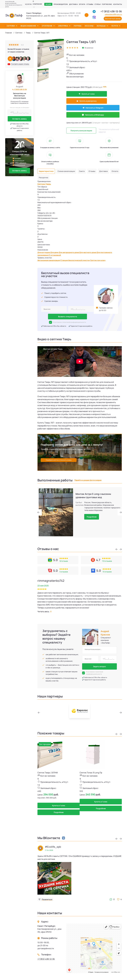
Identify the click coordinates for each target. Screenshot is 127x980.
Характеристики (47, 160)
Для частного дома (93, 251)
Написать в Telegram (79, 102)
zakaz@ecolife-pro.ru (113, 14)
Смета (86, 160)
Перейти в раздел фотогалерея (88, 480)
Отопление (47, 26)
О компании (37, 3)
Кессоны (89, 26)
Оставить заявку (19, 119)
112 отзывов (107, 561)
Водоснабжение (28, 26)
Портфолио (107, 4)
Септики (11, 26)
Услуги (28, 4)
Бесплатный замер (113, 19)
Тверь (28, 33)
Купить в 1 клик (79, 94)
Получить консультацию (81, 119)
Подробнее (92, 517)
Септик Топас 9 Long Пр (91, 772)
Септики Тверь (45, 174)
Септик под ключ (105, 260)
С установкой (57, 254)
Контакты (118, 4)
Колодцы (101, 26)
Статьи (98, 4)
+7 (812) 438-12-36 (111, 11)
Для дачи (56, 251)
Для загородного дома (72, 251)
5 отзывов (64, 572)
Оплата (82, 4)
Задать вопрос (99, 666)
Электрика (63, 26)
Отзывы (90, 4)
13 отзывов (107, 572)
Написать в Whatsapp (103, 102)
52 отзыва (64, 561)
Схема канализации (69, 160)
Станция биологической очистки (80, 260)
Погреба (78, 26)
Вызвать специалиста (68, 316)
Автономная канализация (50, 260)
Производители (61, 4)
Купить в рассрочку (105, 94)
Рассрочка (55, 167)
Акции (48, 4)
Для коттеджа (44, 251)
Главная (9, 33)
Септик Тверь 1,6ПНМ (48, 772)
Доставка (73, 4)
